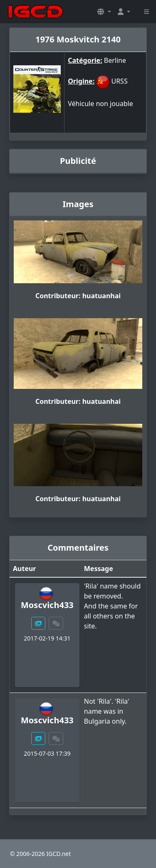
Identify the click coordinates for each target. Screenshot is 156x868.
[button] (104, 12)
